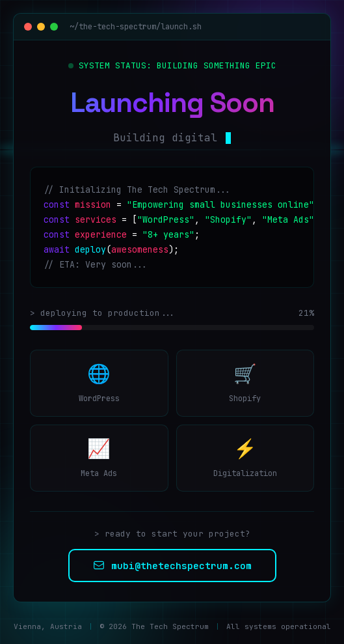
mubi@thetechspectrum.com (172, 566)
